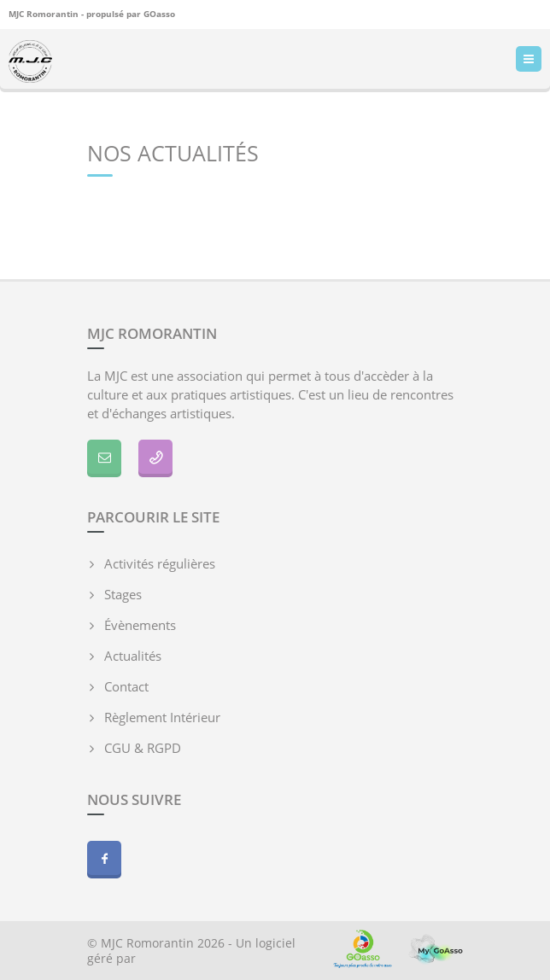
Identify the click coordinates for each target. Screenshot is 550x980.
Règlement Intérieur (162, 717)
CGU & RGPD (143, 748)
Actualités (133, 656)
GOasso (159, 14)
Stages (123, 594)
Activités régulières (160, 563)
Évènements (140, 625)
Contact (126, 686)
